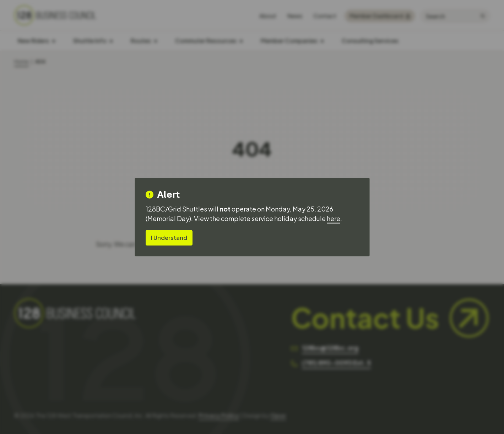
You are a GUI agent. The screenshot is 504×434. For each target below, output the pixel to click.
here (334, 218)
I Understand (169, 238)
